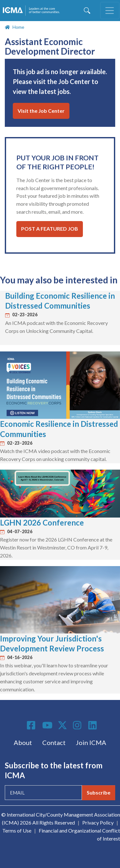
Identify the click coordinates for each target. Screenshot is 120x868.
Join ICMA (91, 742)
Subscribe (99, 792)
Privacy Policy (98, 822)
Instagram (78, 725)
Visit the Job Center (41, 111)
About (23, 742)
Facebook (32, 725)
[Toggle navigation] (110, 11)
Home (18, 27)
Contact (54, 742)
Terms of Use (17, 830)
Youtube (47, 726)
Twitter (63, 725)
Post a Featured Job (50, 229)
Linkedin (93, 725)
